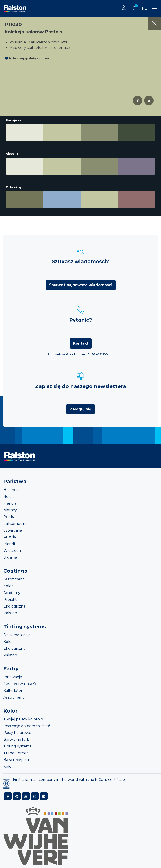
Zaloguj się (80, 409)
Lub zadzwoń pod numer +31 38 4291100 (78, 354)
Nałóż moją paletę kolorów (29, 58)
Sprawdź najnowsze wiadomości (81, 285)
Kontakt (81, 343)
